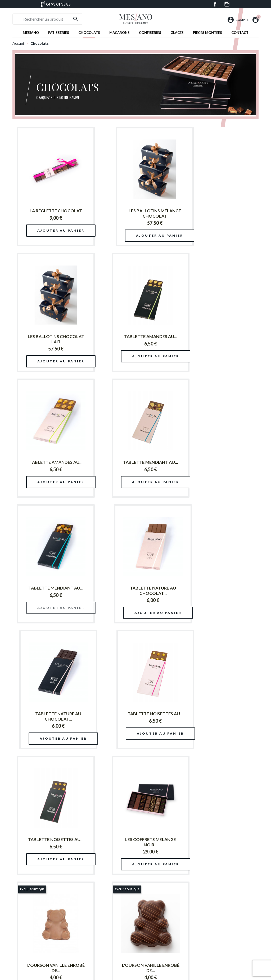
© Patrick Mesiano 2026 (119, 974)
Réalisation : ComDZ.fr (154, 974)
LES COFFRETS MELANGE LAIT (134, 842)
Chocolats (89, 33)
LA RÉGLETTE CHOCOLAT (50, 211)
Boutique (146, 937)
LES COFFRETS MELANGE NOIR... (218, 590)
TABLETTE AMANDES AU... (50, 336)
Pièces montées (207, 33)
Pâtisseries (59, 33)
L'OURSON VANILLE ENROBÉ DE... (50, 716)
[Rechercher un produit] (52, 19)
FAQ (185, 955)
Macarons (119, 33)
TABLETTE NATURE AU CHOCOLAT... (134, 465)
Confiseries (150, 33)
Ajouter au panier (56, 230)
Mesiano (31, 33)
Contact (240, 33)
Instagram (227, 4)
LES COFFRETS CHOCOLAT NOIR (50, 842)
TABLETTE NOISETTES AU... (50, 588)
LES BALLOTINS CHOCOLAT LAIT (218, 213)
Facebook (215, 4)
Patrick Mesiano (151, 931)
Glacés (177, 33)
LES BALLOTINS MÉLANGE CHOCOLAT (134, 213)
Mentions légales (194, 961)
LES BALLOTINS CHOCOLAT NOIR (218, 716)
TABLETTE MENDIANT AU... (218, 336)
